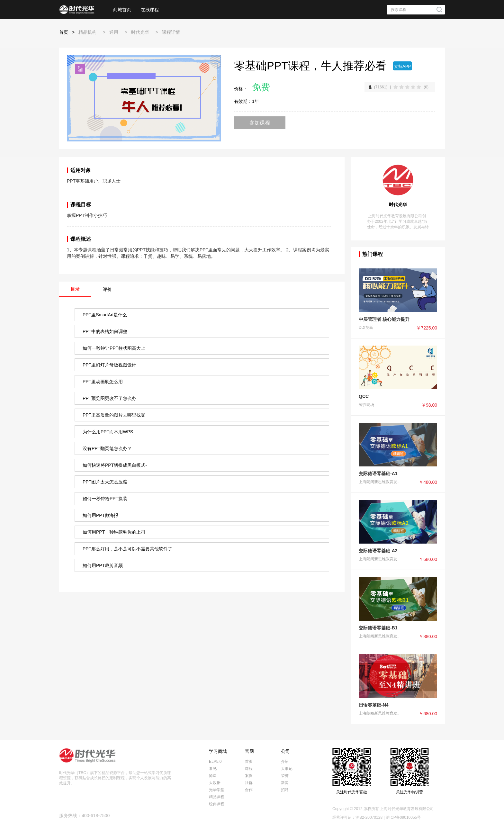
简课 (213, 776)
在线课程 (150, 10)
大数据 (215, 783)
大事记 (287, 769)
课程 (249, 769)
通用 (114, 32)
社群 (249, 783)
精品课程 (217, 797)
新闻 (285, 783)
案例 (249, 776)
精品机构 (87, 32)
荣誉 (285, 776)
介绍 (285, 762)
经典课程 (217, 804)
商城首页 (122, 10)
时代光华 (140, 32)
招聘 (285, 790)
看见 (213, 769)
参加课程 (260, 123)
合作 (249, 790)
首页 (64, 32)
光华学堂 (217, 790)
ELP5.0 (215, 762)
